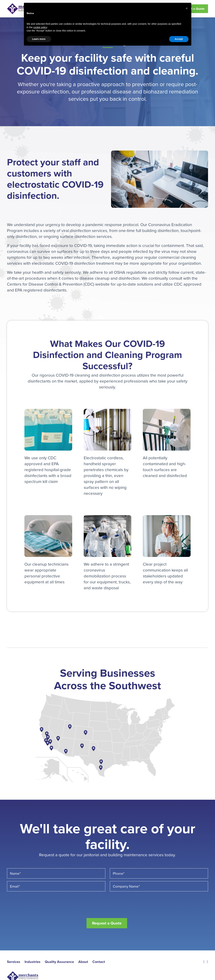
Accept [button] (179, 39)
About (83, 961)
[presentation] (33, 901)
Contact (99, 961)
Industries (33, 961)
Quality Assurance (59, 961)
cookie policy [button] (40, 27)
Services (14, 961)
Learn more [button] (39, 39)
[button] (187, 8)
